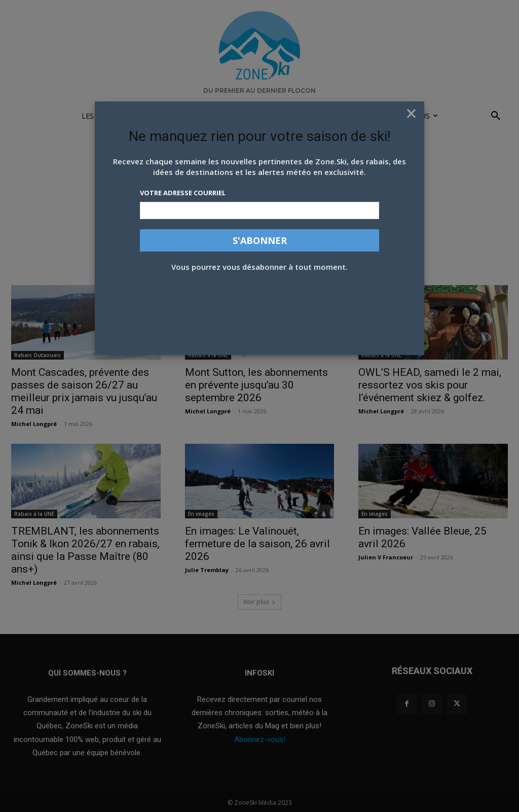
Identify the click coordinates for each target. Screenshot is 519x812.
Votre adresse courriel (183, 193)
